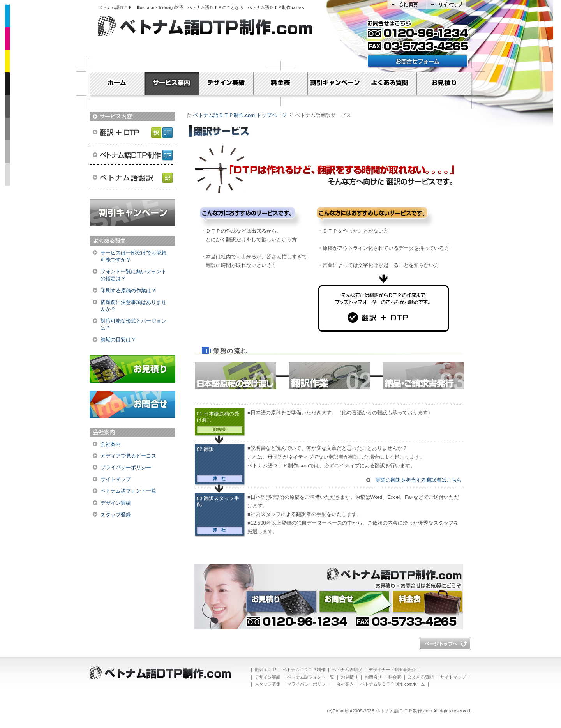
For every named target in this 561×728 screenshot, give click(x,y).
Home (117, 83)
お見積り (444, 83)
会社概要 (407, 5)
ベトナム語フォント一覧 (128, 491)
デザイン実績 (226, 83)
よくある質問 (390, 83)
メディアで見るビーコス (128, 456)
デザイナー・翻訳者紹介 (392, 670)
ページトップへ (445, 644)
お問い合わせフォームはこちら (417, 61)
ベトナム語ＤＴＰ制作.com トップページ (240, 115)
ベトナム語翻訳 (132, 178)
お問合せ (132, 404)
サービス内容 (132, 117)
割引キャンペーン (335, 83)
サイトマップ (446, 5)
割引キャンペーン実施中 (132, 213)
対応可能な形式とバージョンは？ (133, 324)
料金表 (280, 83)
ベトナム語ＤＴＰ (117, 7)
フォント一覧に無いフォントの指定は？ (133, 275)
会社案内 (111, 444)
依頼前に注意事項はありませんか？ (133, 306)
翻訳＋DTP (132, 131)
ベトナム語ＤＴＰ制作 (132, 155)
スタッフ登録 (116, 515)
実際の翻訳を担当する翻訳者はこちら (419, 480)
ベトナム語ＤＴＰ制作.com (274, 7)
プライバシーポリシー (126, 467)
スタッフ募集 (268, 684)
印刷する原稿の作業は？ (128, 291)
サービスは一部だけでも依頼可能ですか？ (133, 256)
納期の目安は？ (118, 340)
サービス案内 (171, 83)
